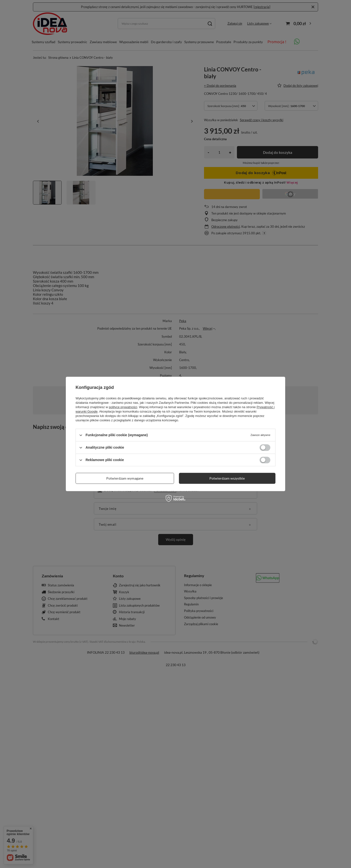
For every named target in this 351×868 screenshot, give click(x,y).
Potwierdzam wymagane (125, 478)
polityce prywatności (123, 407)
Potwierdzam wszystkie (227, 478)
